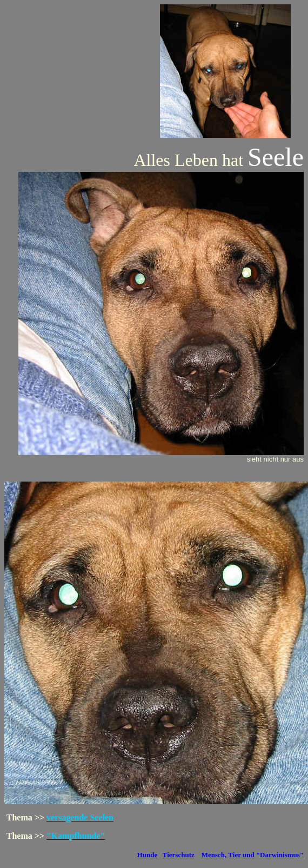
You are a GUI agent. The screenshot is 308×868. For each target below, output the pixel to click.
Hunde (148, 855)
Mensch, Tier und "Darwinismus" (253, 855)
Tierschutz (179, 855)
